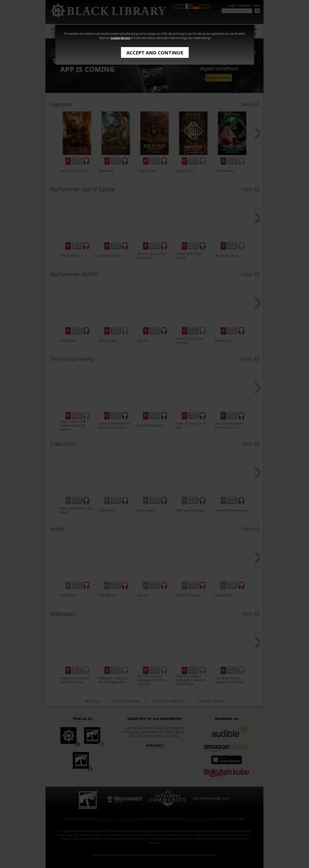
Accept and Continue (155, 52)
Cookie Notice (120, 38)
